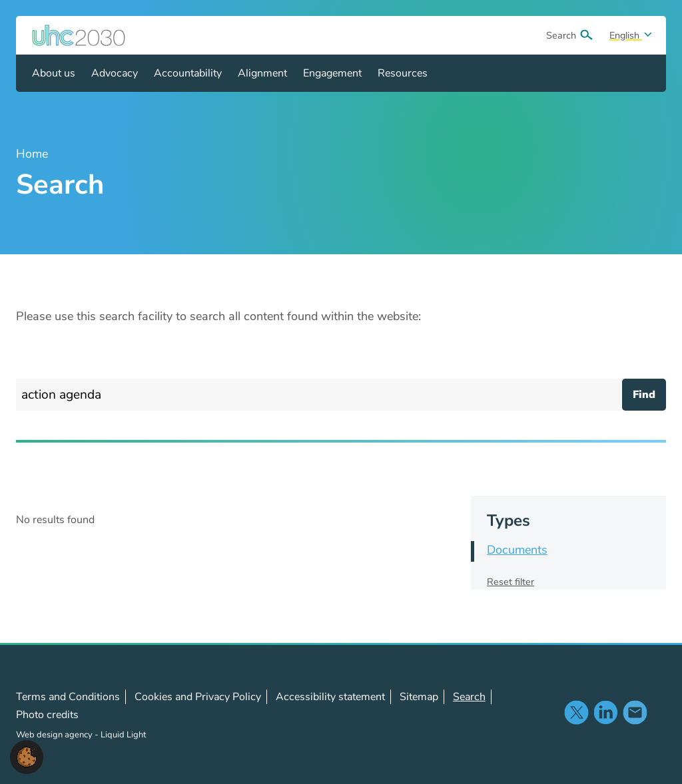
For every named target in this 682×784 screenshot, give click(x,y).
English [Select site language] (626, 35)
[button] (27, 756)
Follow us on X (576, 712)
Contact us (635, 712)
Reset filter (511, 582)
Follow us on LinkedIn (605, 712)
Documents (517, 550)
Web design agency (55, 735)
